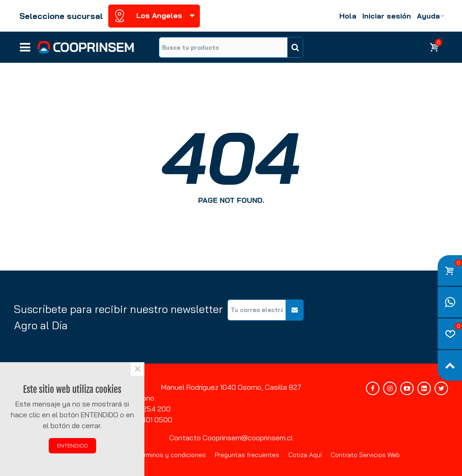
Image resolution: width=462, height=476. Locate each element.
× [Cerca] (138, 369)
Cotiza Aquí (305, 455)
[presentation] (379, 317)
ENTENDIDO (72, 446)
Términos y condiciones (172, 455)
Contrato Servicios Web (365, 455)
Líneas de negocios (25, 44)
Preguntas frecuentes (247, 455)
